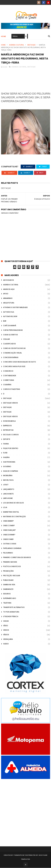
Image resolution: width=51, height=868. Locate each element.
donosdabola (9, 421)
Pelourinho (8, 553)
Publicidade (8, 580)
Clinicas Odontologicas (14, 349)
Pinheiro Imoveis (10, 562)
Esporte (7, 439)
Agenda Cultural (16, 45)
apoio (6, 294)
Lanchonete (8, 494)
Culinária (7, 385)
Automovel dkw (10, 317)
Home (4, 37)
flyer (5, 453)
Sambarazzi (8, 589)
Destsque (7, 412)
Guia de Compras (11, 471)
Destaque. (8, 408)
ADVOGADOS (8, 280)
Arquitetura (9, 303)
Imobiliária (8, 476)
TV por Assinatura (11, 612)
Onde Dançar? (9, 530)
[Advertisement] (26, 809)
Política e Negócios (12, 567)
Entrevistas (8, 430)
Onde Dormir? (9, 535)
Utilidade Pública (11, 617)
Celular (6, 339)
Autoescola (9, 312)
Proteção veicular (12, 576)
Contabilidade (10, 376)
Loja (5, 507)
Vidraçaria (8, 639)
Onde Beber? (8, 521)
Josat (6, 485)
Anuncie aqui (9, 289)
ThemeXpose (19, 855)
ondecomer (8, 539)
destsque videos (10, 417)
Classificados (9, 344)
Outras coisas (10, 544)
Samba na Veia (9, 585)
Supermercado (10, 598)
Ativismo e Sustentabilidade (15, 308)
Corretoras (9, 380)
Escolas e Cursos (11, 435)
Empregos (7, 426)
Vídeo (6, 626)
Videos (6, 630)
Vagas (6, 621)
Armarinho (8, 299)
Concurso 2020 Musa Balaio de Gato (20, 362)
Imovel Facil (8, 480)
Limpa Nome (8, 498)
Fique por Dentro (11, 448)
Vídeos (6, 635)
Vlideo (6, 644)
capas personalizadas (13, 330)
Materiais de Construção (14, 517)
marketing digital (11, 512)
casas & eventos (10, 335)
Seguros (7, 594)
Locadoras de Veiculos (13, 503)
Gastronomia (9, 462)
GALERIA (6, 458)
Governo (7, 467)
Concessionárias (11, 358)
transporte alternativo (14, 608)
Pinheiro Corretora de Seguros (17, 558)
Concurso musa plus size (14, 367)
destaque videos (10, 403)
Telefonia (7, 603)
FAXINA (6, 444)
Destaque (31, 45)
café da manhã (10, 326)
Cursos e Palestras (12, 389)
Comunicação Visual (12, 353)
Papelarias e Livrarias (12, 549)
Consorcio (8, 371)
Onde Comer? (9, 526)
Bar (5, 321)
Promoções (8, 571)
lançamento (9, 489)
